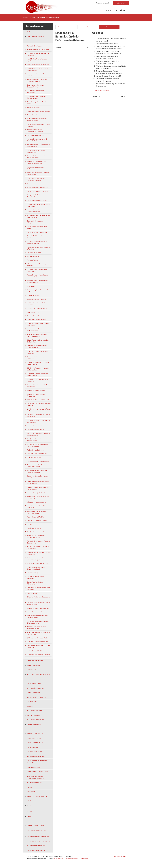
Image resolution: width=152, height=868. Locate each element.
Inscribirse (88, 27)
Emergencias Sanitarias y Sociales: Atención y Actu (37, 196)
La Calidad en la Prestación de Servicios (36, 304)
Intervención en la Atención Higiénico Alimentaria (38, 265)
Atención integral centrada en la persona (37, 103)
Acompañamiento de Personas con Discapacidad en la (38, 622)
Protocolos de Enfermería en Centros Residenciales (39, 205)
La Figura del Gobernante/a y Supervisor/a (36, 92)
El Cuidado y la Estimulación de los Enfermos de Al (38, 216)
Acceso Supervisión (120, 856)
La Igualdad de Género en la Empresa (39, 655)
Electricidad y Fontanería (35, 612)
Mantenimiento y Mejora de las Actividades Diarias (37, 157)
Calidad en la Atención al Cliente (37, 200)
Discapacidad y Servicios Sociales (37, 308)
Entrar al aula (121, 3)
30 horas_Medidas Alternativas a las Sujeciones (38, 54)
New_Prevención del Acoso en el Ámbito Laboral (37, 440)
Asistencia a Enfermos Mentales (37, 115)
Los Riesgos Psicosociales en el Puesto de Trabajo (39, 404)
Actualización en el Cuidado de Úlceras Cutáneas (37, 97)
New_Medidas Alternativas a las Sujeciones (37, 60)
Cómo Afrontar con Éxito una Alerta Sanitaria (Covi (38, 341)
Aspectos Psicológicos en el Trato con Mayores (39, 125)
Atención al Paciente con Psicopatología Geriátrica (35, 131)
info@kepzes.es (58, 859)
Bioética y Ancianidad (34, 107)
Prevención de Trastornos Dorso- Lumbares (37, 75)
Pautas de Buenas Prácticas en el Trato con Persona (37, 330)
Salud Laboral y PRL (33, 312)
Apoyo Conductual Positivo (36, 517)
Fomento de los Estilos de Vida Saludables (37, 507)
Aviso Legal (84, 859)
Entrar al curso (109, 27)
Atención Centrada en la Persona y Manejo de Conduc (38, 628)
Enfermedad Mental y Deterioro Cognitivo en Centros (37, 80)
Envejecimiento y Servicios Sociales (38, 426)
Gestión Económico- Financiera (37, 299)
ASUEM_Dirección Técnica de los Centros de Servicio (37, 512)
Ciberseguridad (32, 593)
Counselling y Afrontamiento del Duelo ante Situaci (37, 347)
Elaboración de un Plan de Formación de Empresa (38, 589)
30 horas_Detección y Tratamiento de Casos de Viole (39, 421)
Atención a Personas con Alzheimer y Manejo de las (38, 633)
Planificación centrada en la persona (38, 65)
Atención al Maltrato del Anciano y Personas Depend (38, 119)
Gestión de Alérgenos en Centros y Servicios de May (38, 69)
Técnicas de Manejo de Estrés (36, 390)
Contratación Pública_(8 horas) (37, 320)
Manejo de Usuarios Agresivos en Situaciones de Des (37, 445)
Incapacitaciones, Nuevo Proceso (37, 454)
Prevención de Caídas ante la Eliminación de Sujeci (36, 568)
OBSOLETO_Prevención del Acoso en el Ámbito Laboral (39, 434)
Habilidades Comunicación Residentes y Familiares (39, 248)
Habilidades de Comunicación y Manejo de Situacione (37, 536)
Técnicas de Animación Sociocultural (38, 608)
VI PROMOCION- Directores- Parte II (39, 642)
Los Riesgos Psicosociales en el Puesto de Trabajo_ (39, 410)
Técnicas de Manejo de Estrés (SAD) (38, 400)
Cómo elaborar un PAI (34, 457)
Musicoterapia (32, 184)
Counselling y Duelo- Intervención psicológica (37, 352)
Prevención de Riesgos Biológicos (37, 188)
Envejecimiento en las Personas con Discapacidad (38, 497)
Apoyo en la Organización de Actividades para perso (36, 179)
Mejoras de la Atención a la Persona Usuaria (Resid (38, 548)
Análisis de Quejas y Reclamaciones (38, 461)
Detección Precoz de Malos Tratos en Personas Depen (39, 603)
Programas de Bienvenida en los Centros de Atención (37, 335)
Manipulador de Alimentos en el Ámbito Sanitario (37, 140)
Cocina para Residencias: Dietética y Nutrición (38, 477)
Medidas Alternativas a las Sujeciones (39, 50)
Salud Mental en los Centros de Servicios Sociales (37, 86)
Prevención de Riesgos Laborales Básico (37, 228)
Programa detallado (102, 90)
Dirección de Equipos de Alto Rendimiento (36, 577)
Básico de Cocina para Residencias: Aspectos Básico (38, 483)
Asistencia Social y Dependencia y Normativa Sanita (37, 276)
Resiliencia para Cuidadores (36, 450)
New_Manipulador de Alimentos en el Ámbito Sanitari (39, 146)
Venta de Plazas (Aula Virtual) (36, 493)
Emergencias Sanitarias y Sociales (37, 191)
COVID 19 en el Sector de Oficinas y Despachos (38, 380)
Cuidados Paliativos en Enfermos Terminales (37, 237)
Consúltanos (121, 10)
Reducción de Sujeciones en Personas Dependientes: (39, 542)
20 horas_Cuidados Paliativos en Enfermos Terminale (37, 242)
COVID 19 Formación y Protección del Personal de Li (38, 375)
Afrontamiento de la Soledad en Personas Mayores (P (37, 466)
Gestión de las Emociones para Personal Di (37, 358)
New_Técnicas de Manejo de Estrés (38, 563)
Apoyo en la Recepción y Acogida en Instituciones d (38, 174)
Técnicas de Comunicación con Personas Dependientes (36, 162)
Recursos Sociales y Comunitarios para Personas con (37, 616)
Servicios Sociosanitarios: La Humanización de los (36, 211)
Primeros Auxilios (33, 260)
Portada (108, 10)
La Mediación (31, 286)
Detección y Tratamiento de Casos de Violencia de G (39, 416)
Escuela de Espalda (33, 256)
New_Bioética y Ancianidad (35, 532)
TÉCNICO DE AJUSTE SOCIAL (36, 502)
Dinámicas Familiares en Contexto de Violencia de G (39, 598)
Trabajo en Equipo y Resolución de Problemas (38, 291)
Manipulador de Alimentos (35, 135)
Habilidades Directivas (34, 528)
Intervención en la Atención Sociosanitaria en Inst (35, 168)
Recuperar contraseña (103, 3)
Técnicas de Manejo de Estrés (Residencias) (36, 395)
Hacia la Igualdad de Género (36, 651)
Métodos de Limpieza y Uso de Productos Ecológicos (37, 559)
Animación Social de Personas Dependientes (36, 151)
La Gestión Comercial (34, 295)
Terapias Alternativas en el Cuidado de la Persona (38, 386)
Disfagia (30, 524)
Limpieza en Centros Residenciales (38, 521)
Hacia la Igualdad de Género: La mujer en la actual (39, 646)
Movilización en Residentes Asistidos (38, 111)
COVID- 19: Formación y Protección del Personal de (38, 363)
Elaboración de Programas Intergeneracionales (35, 222)
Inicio (25, 17)
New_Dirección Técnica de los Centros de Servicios (39, 553)
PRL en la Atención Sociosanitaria (37, 232)
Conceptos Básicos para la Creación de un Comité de (38, 324)
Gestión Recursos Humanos (36, 430)
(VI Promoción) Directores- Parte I (38, 638)
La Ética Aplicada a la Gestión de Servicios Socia (37, 270)
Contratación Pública (34, 316)
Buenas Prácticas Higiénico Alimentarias (35, 583)
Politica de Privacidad (72, 859)
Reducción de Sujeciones (35, 46)
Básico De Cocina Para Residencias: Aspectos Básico (38, 488)
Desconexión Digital (33, 573)
